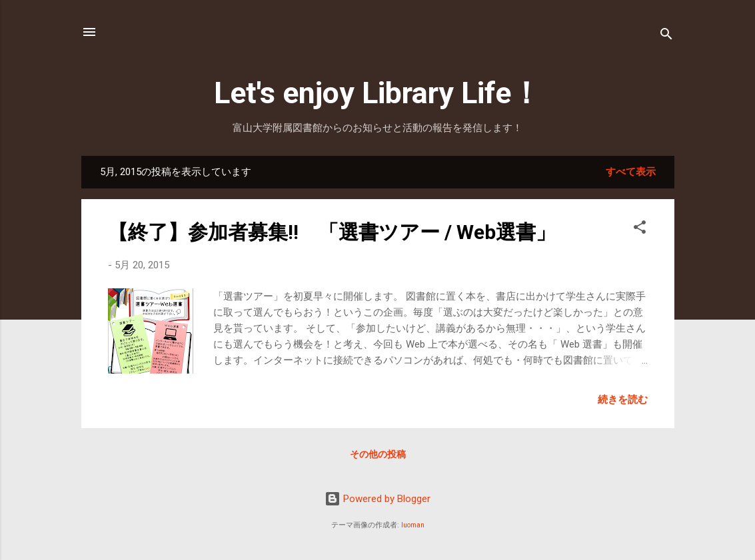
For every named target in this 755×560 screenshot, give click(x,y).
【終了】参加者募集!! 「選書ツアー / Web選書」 (332, 232)
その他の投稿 (378, 454)
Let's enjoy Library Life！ (377, 93)
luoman (413, 525)
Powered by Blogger (377, 499)
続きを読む (623, 400)
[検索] (666, 36)
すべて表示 (631, 172)
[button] (640, 229)
